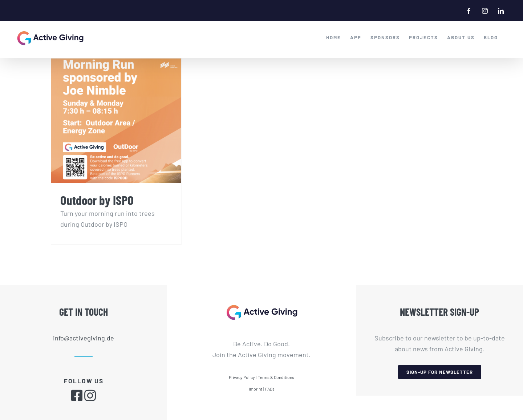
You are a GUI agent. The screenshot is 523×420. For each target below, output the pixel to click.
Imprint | (256, 388)
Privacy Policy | (243, 377)
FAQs (270, 388)
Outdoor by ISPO (97, 200)
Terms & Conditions (276, 377)
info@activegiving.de (84, 338)
